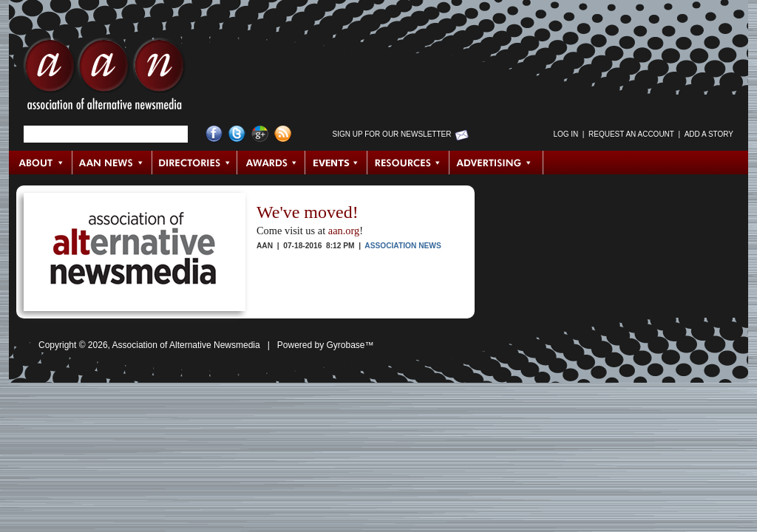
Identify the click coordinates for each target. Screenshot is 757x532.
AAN (104, 78)
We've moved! (308, 212)
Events (336, 163)
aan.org (344, 231)
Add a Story (709, 134)
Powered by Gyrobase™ (326, 345)
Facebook (214, 134)
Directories (195, 163)
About (41, 163)
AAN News (113, 163)
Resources (408, 163)
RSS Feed (283, 134)
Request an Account (631, 134)
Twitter (237, 134)
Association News (403, 246)
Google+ (260, 134)
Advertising (496, 163)
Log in (566, 134)
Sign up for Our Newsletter (392, 134)
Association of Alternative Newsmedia (186, 345)
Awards (271, 163)
